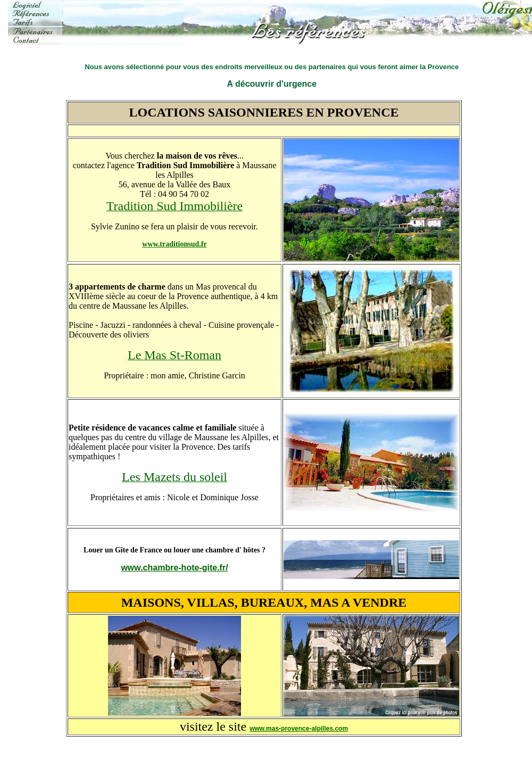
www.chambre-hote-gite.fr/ (174, 568)
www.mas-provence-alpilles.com (299, 729)
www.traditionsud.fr (174, 244)
